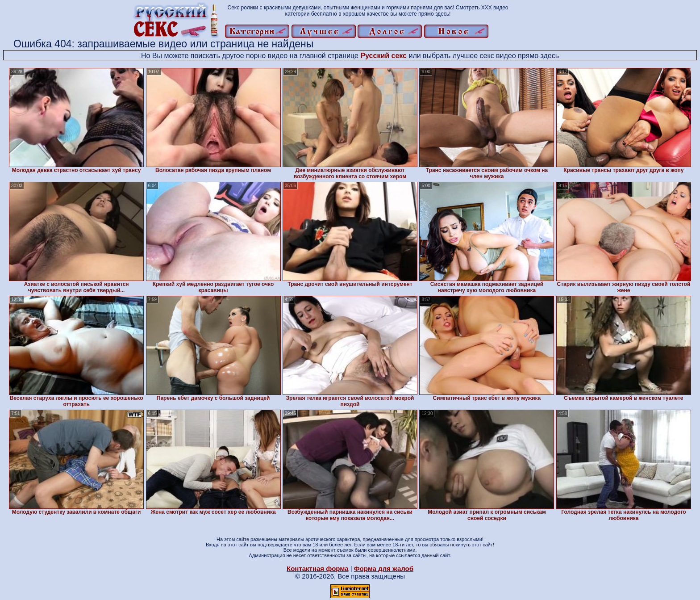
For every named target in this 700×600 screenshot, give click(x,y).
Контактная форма (318, 569)
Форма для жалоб (384, 569)
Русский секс (383, 56)
